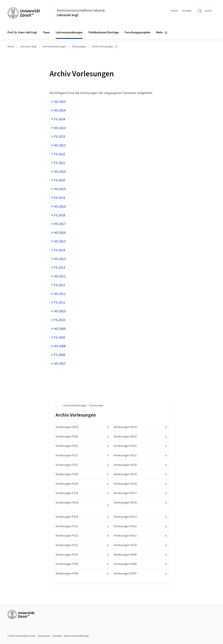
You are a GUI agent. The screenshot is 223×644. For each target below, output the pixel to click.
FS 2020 (60, 180)
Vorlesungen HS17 (141, 493)
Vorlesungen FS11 (82, 545)
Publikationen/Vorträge (104, 32)
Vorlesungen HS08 (141, 564)
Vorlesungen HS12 (141, 526)
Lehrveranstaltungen (54, 47)
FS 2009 (60, 338)
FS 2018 (60, 215)
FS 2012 (60, 285)
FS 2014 (60, 250)
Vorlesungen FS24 (82, 437)
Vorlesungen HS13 (141, 517)
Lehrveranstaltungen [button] (69, 32)
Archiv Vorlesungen (105, 47)
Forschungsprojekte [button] (138, 32)
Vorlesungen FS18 (82, 493)
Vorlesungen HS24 (141, 427)
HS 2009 (60, 329)
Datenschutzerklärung (76, 636)
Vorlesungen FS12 (82, 536)
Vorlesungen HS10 (141, 545)
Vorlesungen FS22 (82, 456)
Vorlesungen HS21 (141, 456)
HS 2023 (60, 128)
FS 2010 (60, 320)
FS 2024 (60, 119)
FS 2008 (60, 355)
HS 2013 (60, 259)
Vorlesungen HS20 (141, 465)
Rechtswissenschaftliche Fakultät (81, 11)
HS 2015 (60, 241)
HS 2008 (60, 346)
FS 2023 (60, 137)
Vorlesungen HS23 (141, 437)
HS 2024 (60, 111)
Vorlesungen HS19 (141, 474)
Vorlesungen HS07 (141, 574)
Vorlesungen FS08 (82, 574)
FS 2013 (60, 268)
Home (175, 11)
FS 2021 (60, 163)
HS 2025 (60, 102)
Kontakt (187, 11)
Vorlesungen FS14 (82, 517)
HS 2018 (60, 207)
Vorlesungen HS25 (82, 427)
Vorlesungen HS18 (141, 484)
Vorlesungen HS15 (141, 503)
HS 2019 (60, 189)
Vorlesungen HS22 (141, 446)
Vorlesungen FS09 (82, 564)
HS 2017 (60, 224)
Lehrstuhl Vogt (68, 15)
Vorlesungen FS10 (82, 555)
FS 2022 (60, 154)
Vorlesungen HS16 (82, 504)
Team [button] (46, 32)
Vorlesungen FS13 (82, 526)
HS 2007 (60, 364)
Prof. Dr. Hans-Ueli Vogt (22, 32)
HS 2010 (60, 311)
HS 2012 (60, 276)
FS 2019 (60, 198)
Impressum (44, 636)
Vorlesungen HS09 (141, 555)
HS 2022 (60, 145)
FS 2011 (60, 303)
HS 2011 (60, 294)
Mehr (162, 33)
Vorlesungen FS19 (82, 484)
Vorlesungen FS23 (82, 446)
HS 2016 (60, 233)
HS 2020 (60, 172)
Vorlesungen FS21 (82, 465)
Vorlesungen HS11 (141, 536)
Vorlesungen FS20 (82, 474)
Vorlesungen (79, 47)
